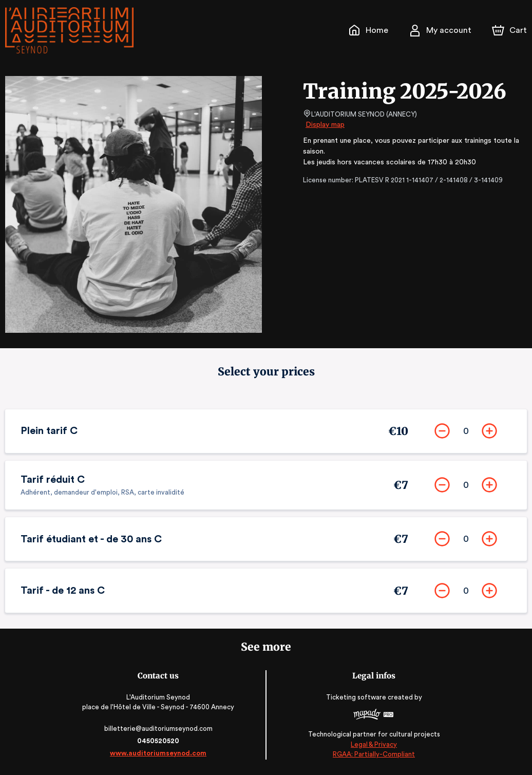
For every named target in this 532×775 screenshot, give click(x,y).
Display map (325, 125)
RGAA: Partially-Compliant (372, 754)
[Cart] (510, 30)
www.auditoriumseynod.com (160, 753)
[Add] (489, 431)
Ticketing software (356, 697)
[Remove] (442, 431)
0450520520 (160, 741)
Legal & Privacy (372, 744)
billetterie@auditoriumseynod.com (160, 729)
